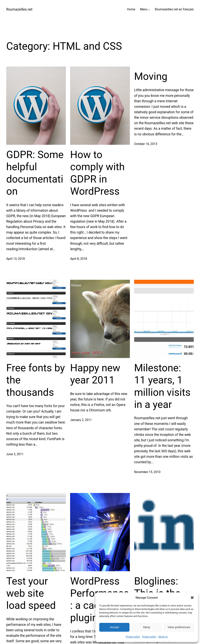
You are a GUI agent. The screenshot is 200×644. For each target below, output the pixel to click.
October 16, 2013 (146, 144)
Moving (151, 76)
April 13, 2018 (16, 259)
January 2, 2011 (81, 420)
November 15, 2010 (147, 472)
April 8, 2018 (79, 259)
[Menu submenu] (149, 9)
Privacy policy (133, 637)
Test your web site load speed (31, 593)
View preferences (179, 627)
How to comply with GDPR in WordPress (97, 173)
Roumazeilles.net (19, 9)
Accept (114, 627)
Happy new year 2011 (95, 374)
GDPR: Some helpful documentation (35, 173)
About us (163, 637)
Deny (147, 627)
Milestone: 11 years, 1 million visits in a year (162, 386)
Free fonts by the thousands (36, 380)
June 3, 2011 (15, 454)
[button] (192, 598)
